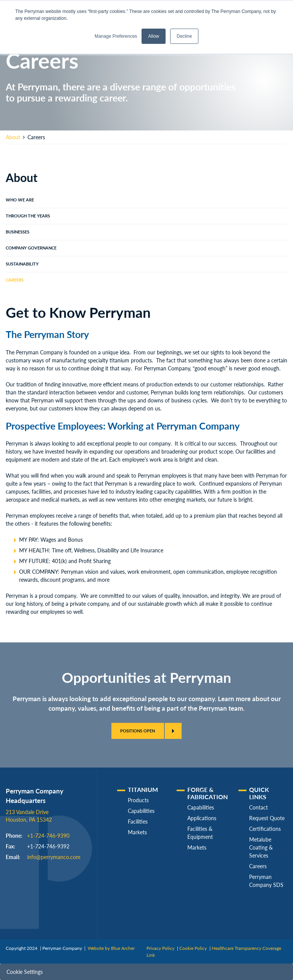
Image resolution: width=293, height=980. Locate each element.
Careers (15, 280)
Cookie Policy (193, 948)
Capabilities (141, 811)
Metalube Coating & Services (261, 847)
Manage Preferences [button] (116, 36)
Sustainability (22, 264)
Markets (137, 832)
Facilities (138, 821)
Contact (258, 807)
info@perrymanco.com (54, 857)
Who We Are (20, 200)
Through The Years (28, 216)
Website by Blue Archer (111, 948)
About (13, 137)
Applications (202, 818)
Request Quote (267, 818)
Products (138, 800)
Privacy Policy (160, 948)
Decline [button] (184, 36)
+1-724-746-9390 (48, 836)
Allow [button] (154, 36)
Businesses (18, 232)
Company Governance (31, 248)
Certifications (265, 829)
